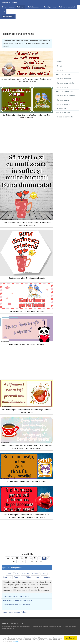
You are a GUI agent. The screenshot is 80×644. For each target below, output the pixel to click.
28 (14, 561)
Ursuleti (38, 577)
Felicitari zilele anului (64, 91)
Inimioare (7, 577)
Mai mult (16, 642)
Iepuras (47, 577)
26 (44, 558)
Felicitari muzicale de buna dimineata (16, 605)
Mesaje (10, 574)
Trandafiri (25, 574)
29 (18, 561)
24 (35, 558)
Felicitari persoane (63, 79)
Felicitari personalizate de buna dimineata (18, 601)
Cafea (44, 574)
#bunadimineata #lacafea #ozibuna (14, 612)
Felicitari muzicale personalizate (63, 106)
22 (26, 558)
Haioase (35, 574)
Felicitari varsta (62, 87)
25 (40, 558)
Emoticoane (18, 577)
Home (59, 62)
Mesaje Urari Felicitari (10, 2)
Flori (17, 574)
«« (8, 558)
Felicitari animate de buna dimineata (16, 596)
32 (32, 561)
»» (41, 561)
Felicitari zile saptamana (66, 96)
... (2, 12)
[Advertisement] (40, 23)
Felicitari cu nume (63, 74)
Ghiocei (29, 577)
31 (27, 561)
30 (23, 561)
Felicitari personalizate (65, 83)
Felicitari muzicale (63, 100)
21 (22, 558)
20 (17, 558)
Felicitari (60, 70)
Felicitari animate (63, 113)
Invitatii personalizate (64, 117)
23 (31, 558)
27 (48, 558)
